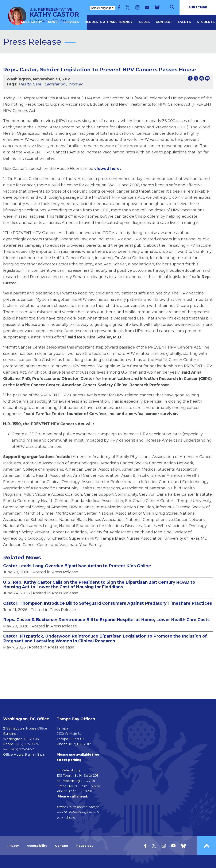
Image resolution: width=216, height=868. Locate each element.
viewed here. (108, 169)
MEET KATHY (32, 22)
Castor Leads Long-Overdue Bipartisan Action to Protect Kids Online (77, 566)
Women (76, 84)
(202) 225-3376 (27, 744)
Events (185, 22)
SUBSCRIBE (198, 7)
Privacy (13, 846)
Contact (164, 22)
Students (206, 22)
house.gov (85, 846)
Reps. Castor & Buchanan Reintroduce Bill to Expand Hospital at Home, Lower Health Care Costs (106, 620)
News (53, 22)
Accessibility (37, 846)
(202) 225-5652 (22, 749)
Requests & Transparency (109, 22)
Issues (144, 22)
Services (71, 22)
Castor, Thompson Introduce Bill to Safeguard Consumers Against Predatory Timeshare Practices (108, 603)
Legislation (55, 84)
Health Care (30, 84)
